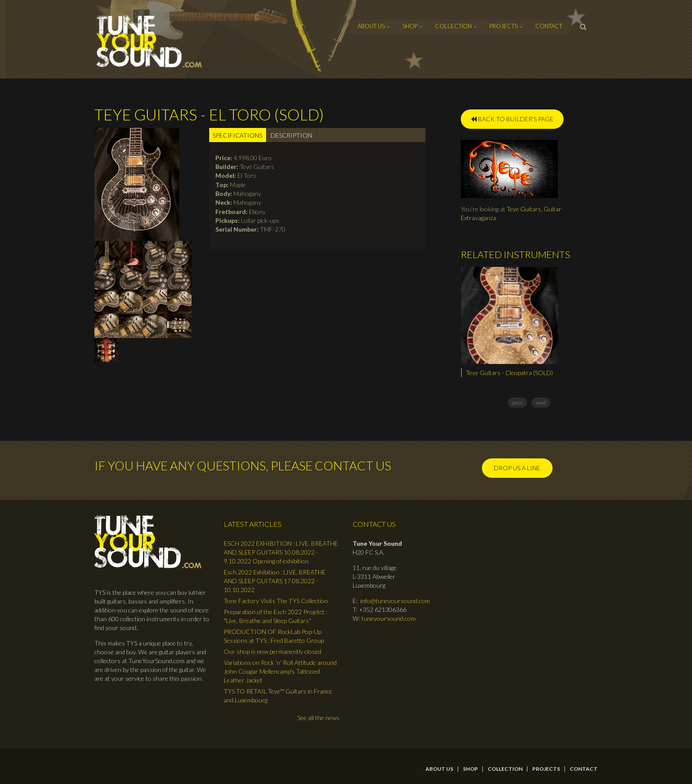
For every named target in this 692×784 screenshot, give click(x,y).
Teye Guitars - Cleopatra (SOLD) (510, 373)
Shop (410, 26)
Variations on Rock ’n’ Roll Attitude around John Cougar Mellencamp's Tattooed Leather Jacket (280, 671)
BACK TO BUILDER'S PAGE (512, 119)
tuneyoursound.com (389, 618)
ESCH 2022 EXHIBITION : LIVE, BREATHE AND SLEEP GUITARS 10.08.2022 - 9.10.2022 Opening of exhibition (281, 552)
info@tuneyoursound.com (395, 601)
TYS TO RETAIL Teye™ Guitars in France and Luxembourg (278, 696)
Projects (504, 26)
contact (549, 26)
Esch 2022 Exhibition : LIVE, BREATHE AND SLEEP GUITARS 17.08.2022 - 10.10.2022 (275, 581)
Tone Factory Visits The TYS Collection (276, 601)
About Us (371, 26)
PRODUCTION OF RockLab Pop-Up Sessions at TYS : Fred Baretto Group (274, 636)
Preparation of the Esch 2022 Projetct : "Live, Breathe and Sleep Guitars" (275, 616)
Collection (453, 26)
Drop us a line (517, 468)
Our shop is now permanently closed (273, 651)
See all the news (318, 718)
